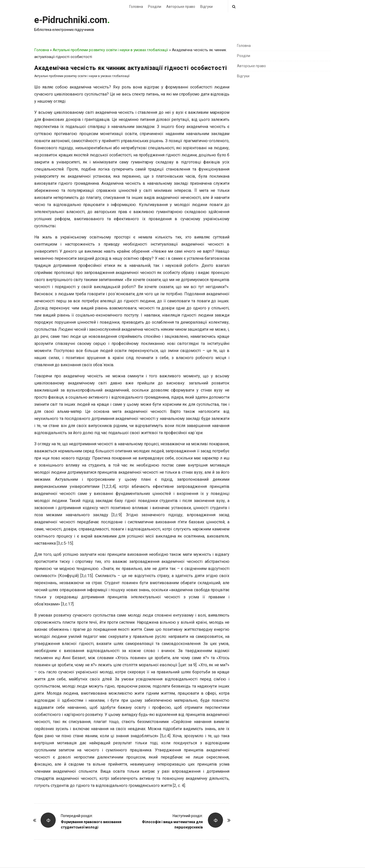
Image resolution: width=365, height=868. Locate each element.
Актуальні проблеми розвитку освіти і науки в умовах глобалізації (110, 50)
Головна (136, 7)
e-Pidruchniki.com (71, 20)
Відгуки (206, 7)
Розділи (155, 7)
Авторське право (181, 7)
